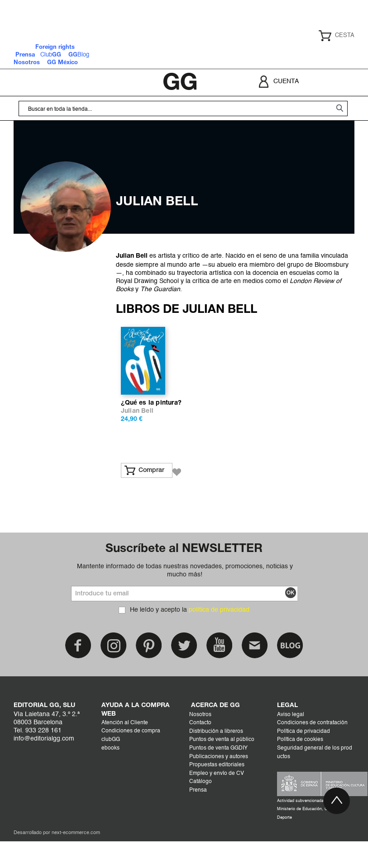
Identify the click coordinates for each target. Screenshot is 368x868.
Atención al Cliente (125, 750)
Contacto (200, 750)
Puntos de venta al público (222, 767)
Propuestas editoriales (217, 792)
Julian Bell (137, 438)
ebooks (110, 775)
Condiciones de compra (131, 758)
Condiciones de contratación (312, 750)
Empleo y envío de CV (217, 800)
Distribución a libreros (216, 758)
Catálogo (201, 809)
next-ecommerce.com (76, 860)
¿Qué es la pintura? (151, 430)
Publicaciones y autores (219, 783)
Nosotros (200, 741)
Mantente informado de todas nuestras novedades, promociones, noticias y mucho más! (185, 597)
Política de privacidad (303, 758)
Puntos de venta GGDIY (218, 775)
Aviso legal (291, 741)
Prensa (198, 817)
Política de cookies (300, 767)
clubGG (111, 767)
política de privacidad (219, 637)
